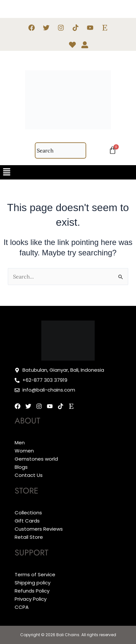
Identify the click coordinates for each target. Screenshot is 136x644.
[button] (68, 172)
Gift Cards (27, 521)
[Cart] (113, 150)
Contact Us (29, 475)
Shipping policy (33, 583)
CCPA (22, 607)
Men (20, 443)
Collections (28, 513)
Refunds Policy (32, 591)
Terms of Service (35, 574)
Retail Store (29, 537)
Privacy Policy (31, 599)
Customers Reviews (39, 529)
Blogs (21, 467)
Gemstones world (36, 459)
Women (24, 451)
